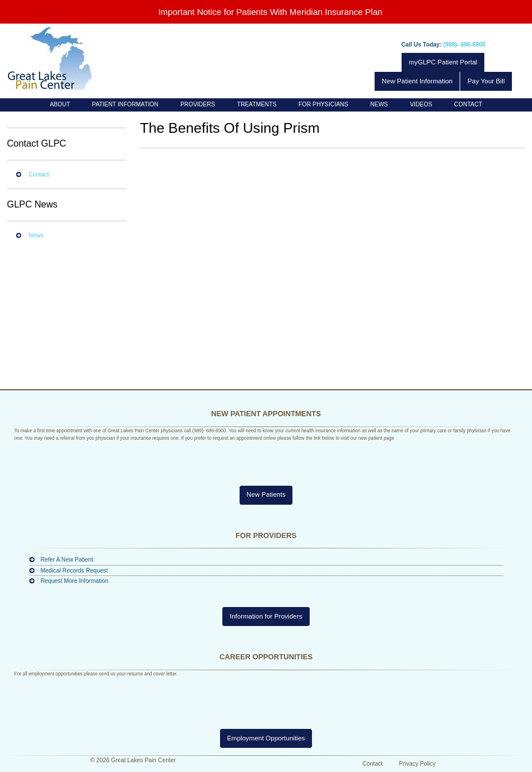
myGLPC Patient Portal (443, 62)
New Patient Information (417, 81)
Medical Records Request (74, 571)
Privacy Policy (418, 764)
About (60, 104)
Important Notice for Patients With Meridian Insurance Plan (270, 12)
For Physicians (323, 104)
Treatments (257, 104)
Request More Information (74, 581)
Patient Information (125, 104)
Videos (421, 104)
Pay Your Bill (486, 81)
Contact (469, 104)
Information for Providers (266, 616)
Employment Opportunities (266, 738)
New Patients (266, 494)
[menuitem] (60, 105)
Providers (198, 104)
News (379, 104)
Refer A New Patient (67, 560)
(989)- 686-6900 (464, 45)
